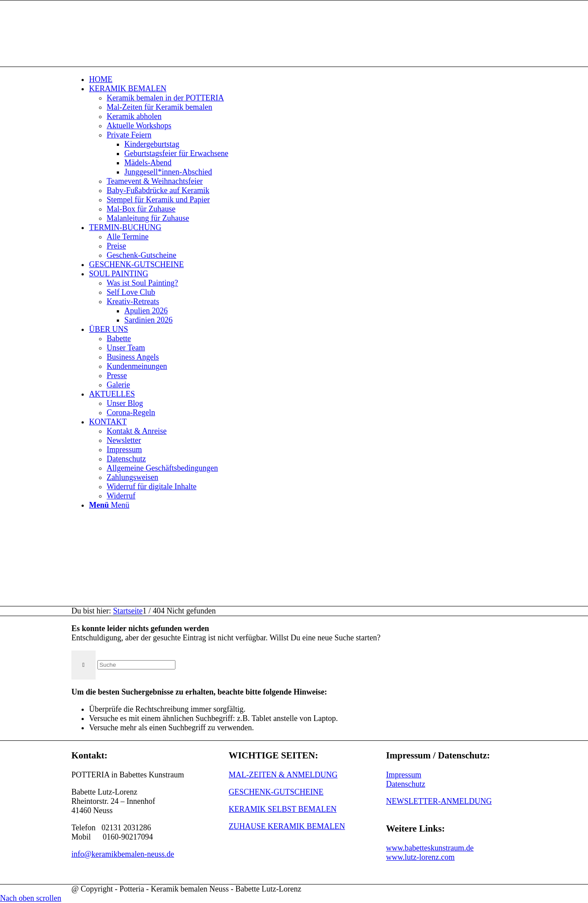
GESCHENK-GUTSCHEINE (276, 792)
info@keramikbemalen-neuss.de (123, 854)
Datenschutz (406, 784)
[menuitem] (303, 80)
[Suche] (136, 665)
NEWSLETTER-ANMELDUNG (439, 801)
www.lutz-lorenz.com (421, 857)
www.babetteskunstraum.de (430, 848)
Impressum (404, 775)
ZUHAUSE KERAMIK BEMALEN (287, 826)
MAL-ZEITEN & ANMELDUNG (283, 775)
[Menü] (109, 505)
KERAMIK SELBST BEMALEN (283, 809)
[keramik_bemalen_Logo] (138, 42)
